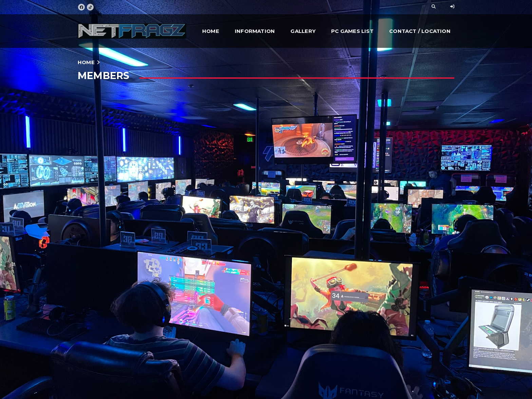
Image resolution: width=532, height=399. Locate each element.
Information (255, 31)
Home (211, 31)
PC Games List (352, 31)
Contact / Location (420, 31)
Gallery (303, 31)
